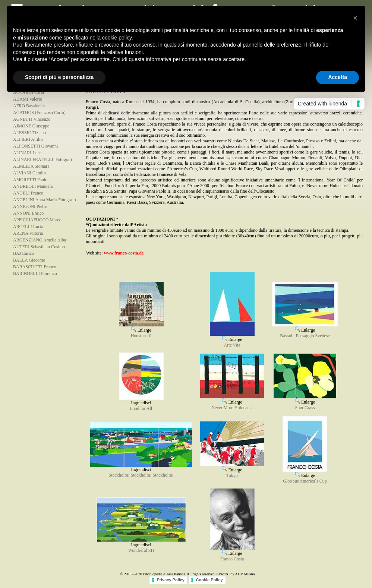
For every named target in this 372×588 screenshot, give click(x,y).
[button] (355, 18)
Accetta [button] (338, 77)
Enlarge (141, 328)
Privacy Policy (171, 580)
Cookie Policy (209, 580)
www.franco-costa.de (124, 253)
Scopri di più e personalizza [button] (59, 77)
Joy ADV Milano (242, 574)
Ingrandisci (141, 401)
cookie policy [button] (117, 38)
